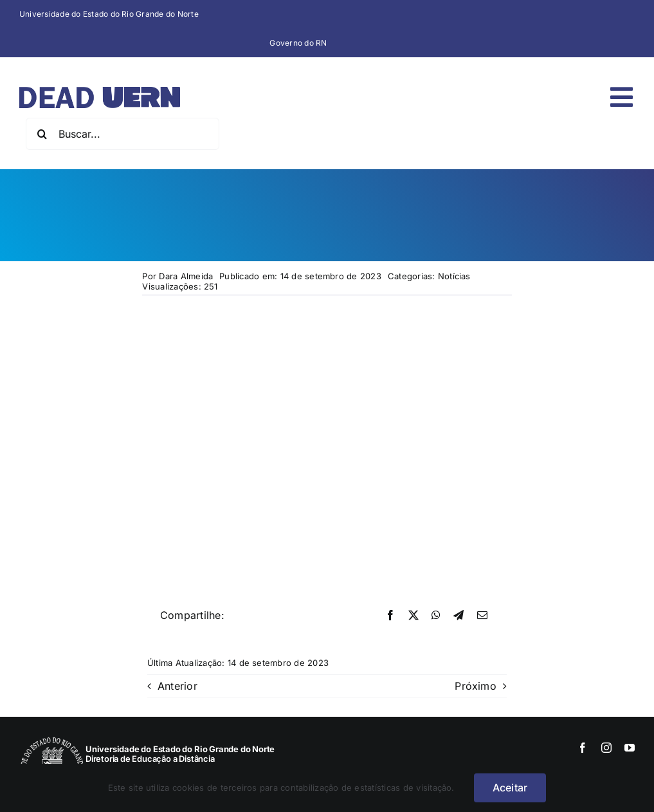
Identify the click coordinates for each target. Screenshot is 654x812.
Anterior (177, 686)
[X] (413, 616)
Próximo (476, 686)
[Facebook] (390, 616)
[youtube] (630, 748)
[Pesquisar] (42, 134)
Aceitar (510, 788)
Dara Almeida (186, 276)
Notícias (454, 276)
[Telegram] (459, 616)
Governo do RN (298, 43)
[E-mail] (482, 616)
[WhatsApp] (436, 616)
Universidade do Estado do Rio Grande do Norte (109, 14)
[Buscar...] (123, 134)
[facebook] (583, 748)
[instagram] (606, 748)
